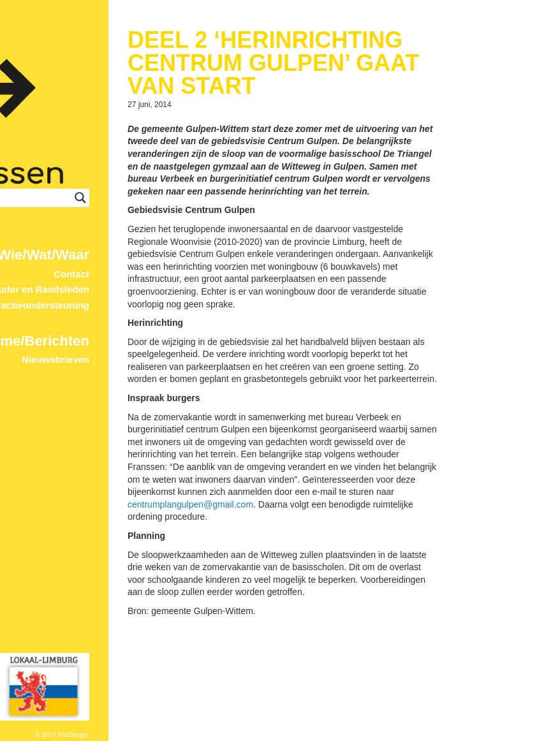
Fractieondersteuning (190, 255)
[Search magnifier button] (237, 147)
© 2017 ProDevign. (211, 735)
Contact (221, 223)
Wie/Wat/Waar (193, 204)
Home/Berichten (185, 290)
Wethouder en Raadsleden (179, 239)
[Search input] (177, 147)
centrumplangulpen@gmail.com (340, 590)
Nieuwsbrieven (205, 309)
